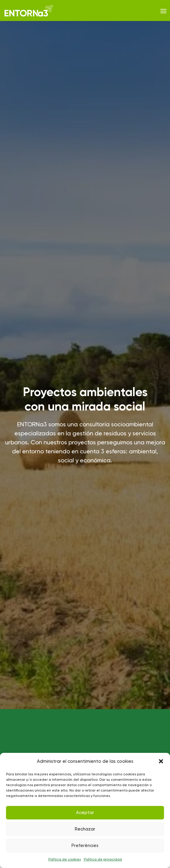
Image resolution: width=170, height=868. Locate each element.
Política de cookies (65, 859)
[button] (161, 761)
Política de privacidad (103, 859)
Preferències (85, 846)
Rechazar (85, 829)
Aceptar (85, 813)
